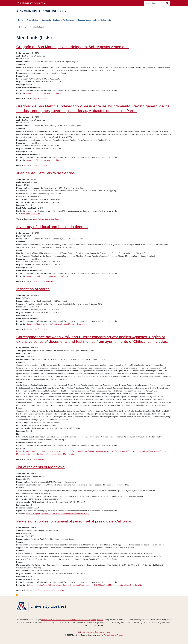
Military (41, 459)
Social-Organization (56, 590)
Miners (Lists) (69, 454)
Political (41, 219)
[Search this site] (154, 3)
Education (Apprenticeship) (82, 585)
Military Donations (73, 451)
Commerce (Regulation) (36, 93)
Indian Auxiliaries (56, 454)
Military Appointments (105, 451)
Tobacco (52, 585)
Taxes (46, 585)
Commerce (31, 276)
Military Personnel (59, 514)
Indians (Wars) (147, 451)
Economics (42, 99)
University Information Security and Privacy (94, 632)
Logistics (71, 514)
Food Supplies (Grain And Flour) (128, 451)
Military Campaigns (43, 451)
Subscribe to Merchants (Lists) (17, 595)
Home (21, 20)
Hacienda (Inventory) (45, 276)
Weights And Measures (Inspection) (72, 324)
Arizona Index (32, 20)
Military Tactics (160, 451)
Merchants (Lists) (54, 93)
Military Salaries (58, 451)
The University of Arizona (113, 635)
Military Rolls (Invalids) (133, 585)
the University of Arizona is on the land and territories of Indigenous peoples (72, 620)
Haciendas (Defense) (39, 454)
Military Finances (88, 451)
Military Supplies (33, 514)
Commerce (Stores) (34, 324)
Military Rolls (46, 514)
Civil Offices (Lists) (101, 585)
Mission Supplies (63, 585)
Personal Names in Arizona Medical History (95, 20)
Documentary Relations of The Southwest (58, 20)
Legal (35, 99)
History (57, 219)
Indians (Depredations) (26, 451)
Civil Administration (35, 585)
